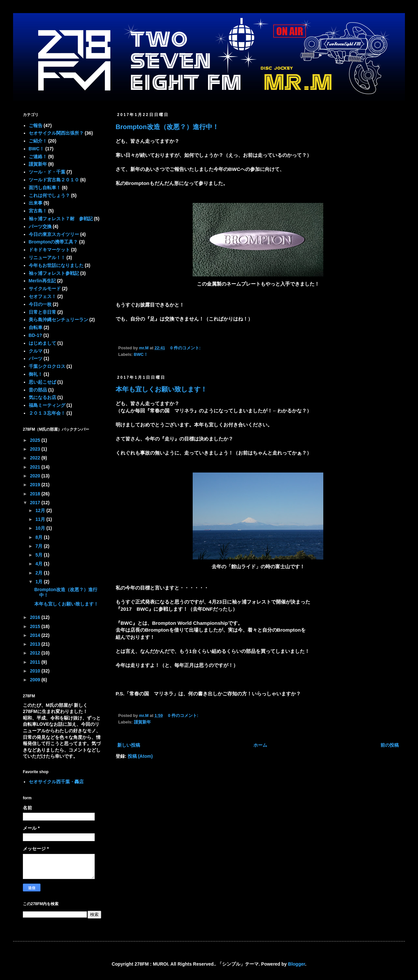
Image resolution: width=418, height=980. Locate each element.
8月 (40, 537)
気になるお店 (42, 397)
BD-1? (35, 335)
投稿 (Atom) (140, 756)
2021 (36, 467)
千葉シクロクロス (47, 366)
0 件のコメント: (186, 348)
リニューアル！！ (47, 257)
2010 (36, 671)
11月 (41, 519)
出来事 (36, 203)
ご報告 (36, 125)
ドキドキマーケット (49, 250)
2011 (36, 662)
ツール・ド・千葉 (47, 172)
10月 (41, 528)
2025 (36, 440)
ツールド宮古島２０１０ (54, 180)
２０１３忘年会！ (47, 413)
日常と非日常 (42, 312)
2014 (36, 635)
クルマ (36, 351)
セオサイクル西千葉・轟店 (56, 782)
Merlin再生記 (42, 281)
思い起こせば (42, 382)
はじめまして (42, 343)
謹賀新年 (142, 722)
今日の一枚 (40, 304)
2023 (36, 449)
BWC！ (141, 355)
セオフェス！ (42, 296)
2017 (36, 503)
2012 (36, 653)
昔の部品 (38, 390)
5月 (40, 555)
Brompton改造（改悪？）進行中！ (167, 127)
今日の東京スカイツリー (54, 234)
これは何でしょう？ (49, 195)
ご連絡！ (38, 157)
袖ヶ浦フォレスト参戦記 (54, 273)
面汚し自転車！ (45, 188)
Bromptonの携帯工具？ (53, 242)
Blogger (297, 964)
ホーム (260, 745)
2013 (36, 644)
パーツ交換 (40, 226)
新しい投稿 (129, 745)
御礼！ (36, 374)
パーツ (36, 358)
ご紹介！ (38, 141)
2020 (36, 476)
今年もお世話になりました (56, 265)
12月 (41, 510)
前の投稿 (390, 745)
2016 (36, 617)
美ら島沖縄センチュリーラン (58, 320)
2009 (36, 680)
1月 (40, 582)
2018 (36, 494)
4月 (40, 564)
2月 (40, 573)
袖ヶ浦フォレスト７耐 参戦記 (61, 219)
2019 (36, 485)
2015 (36, 626)
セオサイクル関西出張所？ (56, 133)
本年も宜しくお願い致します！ (161, 389)
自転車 (36, 327)
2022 (36, 458)
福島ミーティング (47, 405)
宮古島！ (38, 211)
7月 (40, 546)
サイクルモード (45, 289)
